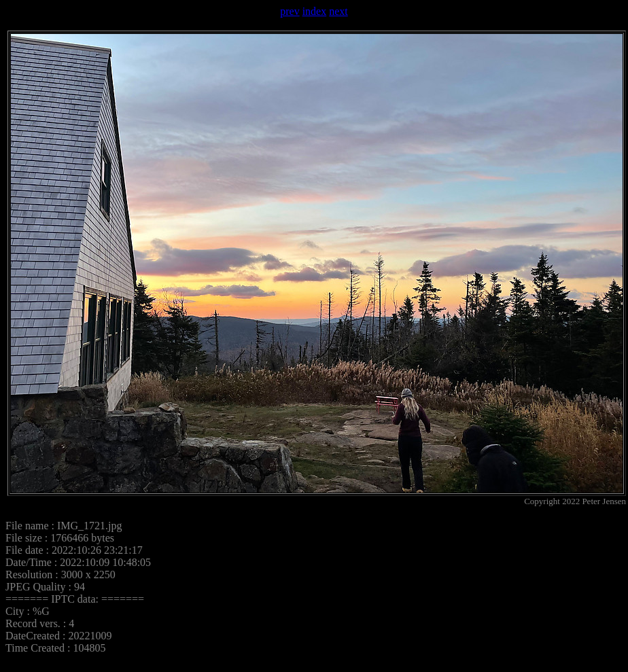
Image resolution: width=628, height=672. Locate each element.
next (338, 11)
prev (290, 11)
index (315, 11)
